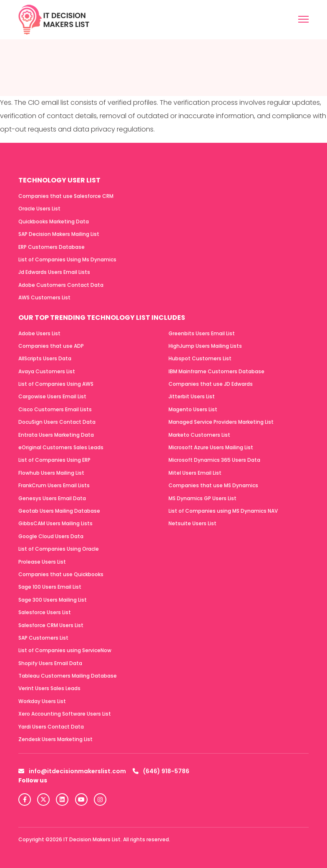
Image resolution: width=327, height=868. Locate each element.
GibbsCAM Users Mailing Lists (55, 523)
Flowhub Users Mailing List (51, 473)
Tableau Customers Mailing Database (68, 676)
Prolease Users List (42, 562)
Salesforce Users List (45, 612)
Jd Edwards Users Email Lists (54, 272)
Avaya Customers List (47, 371)
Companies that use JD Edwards (211, 384)
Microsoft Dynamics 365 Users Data (214, 460)
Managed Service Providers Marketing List (221, 422)
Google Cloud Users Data (51, 536)
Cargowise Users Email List (52, 396)
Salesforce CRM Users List (51, 625)
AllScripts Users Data (45, 358)
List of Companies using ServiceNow (65, 650)
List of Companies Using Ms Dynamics (67, 259)
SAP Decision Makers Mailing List (59, 234)
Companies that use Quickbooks (61, 574)
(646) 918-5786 (161, 771)
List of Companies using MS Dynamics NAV (223, 511)
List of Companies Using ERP (54, 460)
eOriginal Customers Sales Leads (61, 447)
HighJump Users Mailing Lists (205, 346)
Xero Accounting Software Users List (65, 714)
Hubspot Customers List (200, 358)
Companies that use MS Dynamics (213, 485)
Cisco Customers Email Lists (55, 409)
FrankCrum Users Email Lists (54, 485)
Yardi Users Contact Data (51, 727)
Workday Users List (42, 701)
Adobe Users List (39, 333)
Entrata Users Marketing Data (56, 435)
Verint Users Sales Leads (49, 688)
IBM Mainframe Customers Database (216, 371)
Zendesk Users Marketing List (55, 739)
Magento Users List (193, 409)
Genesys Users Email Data (52, 498)
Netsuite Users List (192, 523)
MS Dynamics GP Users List (202, 498)
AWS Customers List (44, 297)
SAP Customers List (43, 638)
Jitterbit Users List (192, 396)
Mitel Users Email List (195, 473)
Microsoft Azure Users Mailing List (211, 447)
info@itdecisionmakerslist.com (72, 771)
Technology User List (59, 180)
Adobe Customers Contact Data (61, 285)
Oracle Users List (39, 209)
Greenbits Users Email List (202, 333)
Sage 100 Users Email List (50, 587)
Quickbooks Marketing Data (54, 221)
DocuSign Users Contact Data (57, 422)
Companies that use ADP (51, 346)
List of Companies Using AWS (56, 384)
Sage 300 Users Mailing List (53, 600)
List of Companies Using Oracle (59, 549)
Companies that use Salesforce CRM (66, 196)
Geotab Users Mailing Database (59, 511)
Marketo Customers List (199, 435)
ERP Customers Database (52, 247)
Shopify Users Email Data (50, 663)
